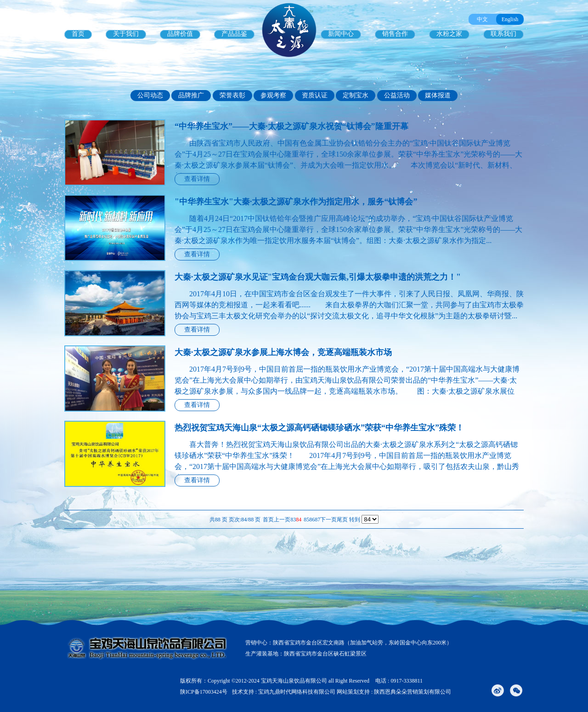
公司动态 (150, 95)
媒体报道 (438, 95)
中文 (482, 19)
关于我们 (126, 34)
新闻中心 (341, 34)
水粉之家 (449, 34)
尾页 (342, 520)
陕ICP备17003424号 (204, 692)
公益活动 (397, 95)
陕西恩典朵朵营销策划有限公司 (413, 692)
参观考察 (273, 95)
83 (293, 520)
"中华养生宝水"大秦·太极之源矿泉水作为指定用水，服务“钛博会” (296, 202)
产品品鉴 (234, 34)
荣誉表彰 (232, 95)
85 (306, 520)
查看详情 (197, 179)
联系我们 (503, 34)
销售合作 (395, 34)
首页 (78, 34)
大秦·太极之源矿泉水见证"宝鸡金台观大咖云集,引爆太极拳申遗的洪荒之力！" (318, 277)
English (510, 19)
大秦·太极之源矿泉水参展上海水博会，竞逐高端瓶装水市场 (283, 352)
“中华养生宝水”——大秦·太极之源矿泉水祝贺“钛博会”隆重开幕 (291, 126)
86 (312, 520)
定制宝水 (356, 95)
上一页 (282, 520)
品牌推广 (191, 95)
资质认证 (315, 95)
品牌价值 (180, 34)
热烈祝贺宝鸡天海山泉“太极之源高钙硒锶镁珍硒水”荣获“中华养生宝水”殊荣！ (319, 428)
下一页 (328, 520)
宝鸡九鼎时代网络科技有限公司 (297, 692)
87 (317, 520)
